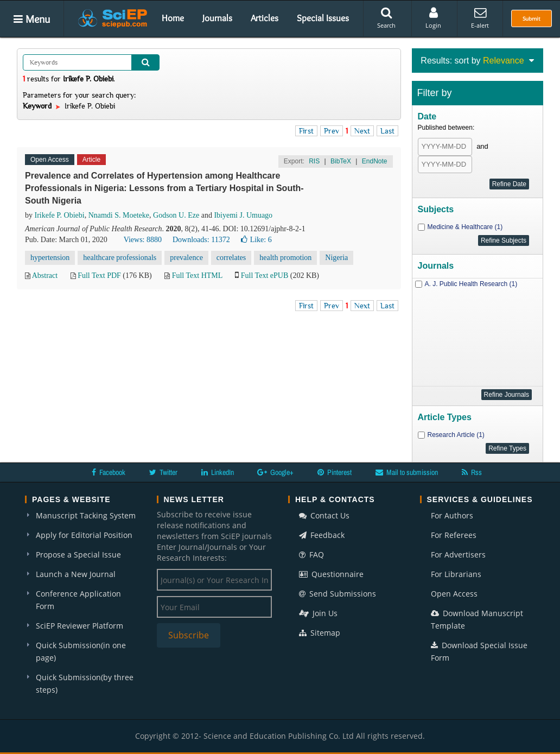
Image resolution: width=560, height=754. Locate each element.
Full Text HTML (197, 275)
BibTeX (341, 161)
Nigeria (336, 258)
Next (362, 131)
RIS (314, 161)
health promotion (285, 258)
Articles (265, 18)
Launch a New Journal (76, 574)
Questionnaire (331, 574)
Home (173, 18)
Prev (332, 131)
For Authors (452, 515)
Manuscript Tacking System (86, 515)
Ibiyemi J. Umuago (243, 215)
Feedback (322, 535)
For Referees (454, 535)
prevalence (186, 258)
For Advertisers (458, 555)
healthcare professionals (120, 258)
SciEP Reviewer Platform (79, 626)
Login (433, 18)
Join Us (318, 613)
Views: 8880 (143, 240)
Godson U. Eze (176, 215)
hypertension (50, 258)
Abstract (45, 275)
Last (387, 131)
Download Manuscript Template (477, 619)
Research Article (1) (456, 435)
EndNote (375, 161)
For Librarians (456, 574)
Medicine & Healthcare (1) (465, 227)
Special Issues (323, 18)
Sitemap (320, 633)
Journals (217, 18)
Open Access (454, 594)
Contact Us (324, 515)
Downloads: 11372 (201, 240)
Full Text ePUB (265, 275)
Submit (532, 18)
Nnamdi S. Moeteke (119, 215)
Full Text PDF (99, 275)
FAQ (311, 555)
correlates (231, 258)
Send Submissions (338, 594)
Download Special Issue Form (479, 651)
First (306, 131)
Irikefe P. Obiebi (60, 215)
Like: (256, 240)
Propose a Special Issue (78, 555)
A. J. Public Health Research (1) (471, 284)
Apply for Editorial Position (84, 535)
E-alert (480, 18)
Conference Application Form (78, 600)
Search (386, 18)
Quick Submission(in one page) (81, 651)
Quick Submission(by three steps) (85, 683)
